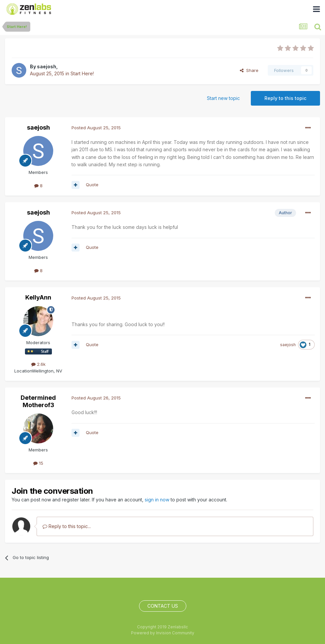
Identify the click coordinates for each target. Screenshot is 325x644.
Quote (92, 185)
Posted (96, 128)
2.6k (38, 364)
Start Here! (82, 73)
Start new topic (223, 98)
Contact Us (163, 606)
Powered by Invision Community (163, 633)
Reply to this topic (285, 98)
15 (38, 463)
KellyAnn (38, 297)
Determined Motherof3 (38, 401)
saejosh (47, 66)
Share (249, 70)
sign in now (157, 500)
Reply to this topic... (67, 526)
